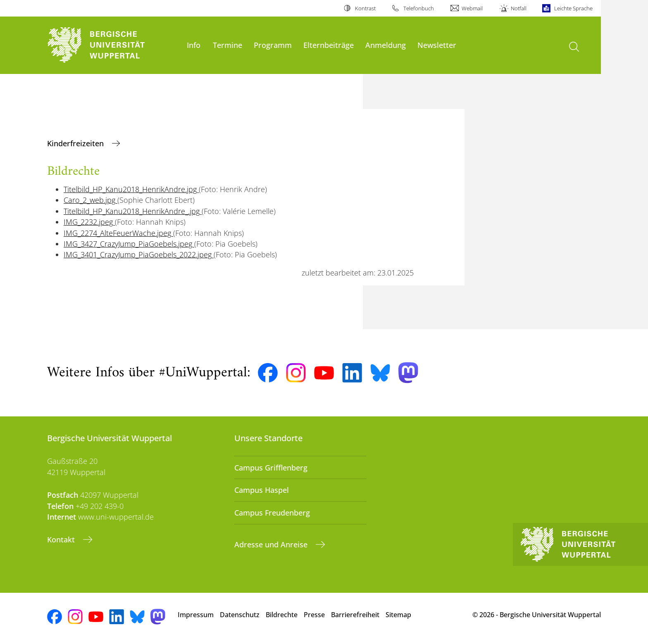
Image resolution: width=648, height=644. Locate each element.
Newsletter (437, 45)
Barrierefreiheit (355, 615)
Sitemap (398, 615)
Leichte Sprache (573, 8)
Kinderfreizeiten (76, 143)
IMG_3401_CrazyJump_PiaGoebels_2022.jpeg (139, 254)
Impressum (196, 615)
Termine (228, 45)
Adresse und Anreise (272, 544)
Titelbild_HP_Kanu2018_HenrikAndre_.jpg (133, 211)
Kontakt (62, 539)
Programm (273, 45)
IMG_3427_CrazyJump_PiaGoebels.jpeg (129, 244)
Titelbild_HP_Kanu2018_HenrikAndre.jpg (131, 189)
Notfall (519, 8)
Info (194, 45)
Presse (314, 615)
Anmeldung (386, 45)
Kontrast (365, 8)
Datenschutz (240, 615)
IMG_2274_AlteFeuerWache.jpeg (118, 233)
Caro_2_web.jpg (91, 200)
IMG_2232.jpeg (89, 222)
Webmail (472, 8)
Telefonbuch (419, 8)
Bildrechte (282, 615)
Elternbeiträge (329, 45)
